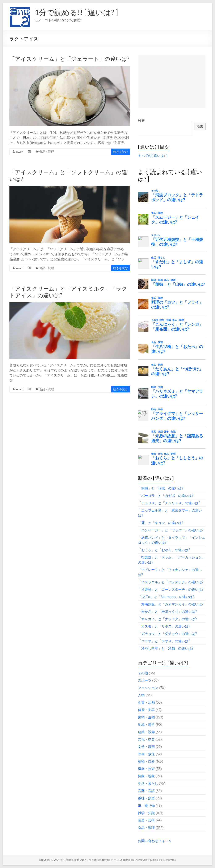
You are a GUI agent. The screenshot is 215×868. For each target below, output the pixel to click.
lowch (19, 152)
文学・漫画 (146, 747)
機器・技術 (146, 769)
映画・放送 (146, 754)
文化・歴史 (146, 739)
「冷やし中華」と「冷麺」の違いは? (166, 648)
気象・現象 (146, 776)
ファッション (148, 688)
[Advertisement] (172, 82)
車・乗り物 (146, 806)
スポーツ (145, 680)
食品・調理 (47, 152)
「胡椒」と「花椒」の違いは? (161, 488)
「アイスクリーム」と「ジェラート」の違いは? (69, 59)
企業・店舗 (146, 702)
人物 (141, 695)
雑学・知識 (146, 813)
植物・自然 (146, 761)
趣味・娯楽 (146, 798)
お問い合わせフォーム (155, 841)
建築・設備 (146, 732)
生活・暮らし (148, 783)
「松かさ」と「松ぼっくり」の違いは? (167, 611)
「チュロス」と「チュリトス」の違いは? (169, 503)
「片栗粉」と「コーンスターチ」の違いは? (171, 589)
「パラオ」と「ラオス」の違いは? (164, 641)
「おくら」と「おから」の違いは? (164, 550)
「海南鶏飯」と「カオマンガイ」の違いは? (171, 604)
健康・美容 (146, 710)
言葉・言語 (146, 791)
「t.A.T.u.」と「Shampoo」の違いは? (166, 597)
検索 (141, 121)
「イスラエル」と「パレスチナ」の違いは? (171, 582)
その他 (143, 673)
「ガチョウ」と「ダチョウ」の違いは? (167, 634)
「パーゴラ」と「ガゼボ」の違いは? (166, 496)
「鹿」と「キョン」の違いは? (161, 523)
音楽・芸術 (146, 820)
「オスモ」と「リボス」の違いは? (164, 626)
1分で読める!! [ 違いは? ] (76, 12)
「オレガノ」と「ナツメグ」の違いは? (167, 619)
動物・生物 (146, 717)
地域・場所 (146, 724)
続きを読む (121, 152)
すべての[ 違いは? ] (153, 156)
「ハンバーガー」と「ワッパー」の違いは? (171, 530)
